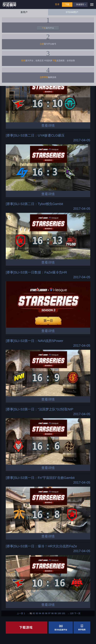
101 (64, 613)
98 (52, 613)
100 (59, 613)
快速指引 (80, 4)
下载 (67, 4)
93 (37, 613)
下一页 (77, 613)
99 (56, 613)
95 (43, 613)
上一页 (20, 613)
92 (34, 613)
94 (40, 613)
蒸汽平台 (48, 28)
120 (72, 613)
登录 (57, 4)
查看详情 (48, 126)
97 (49, 613)
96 (46, 613)
